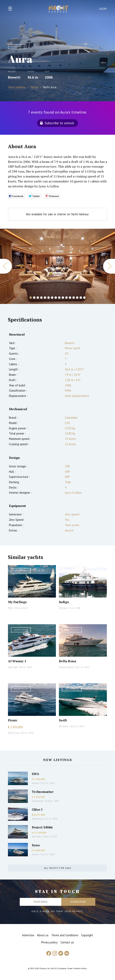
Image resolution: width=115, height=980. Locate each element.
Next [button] (109, 266)
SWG (35, 774)
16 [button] (84, 298)
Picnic (13, 720)
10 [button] (63, 298)
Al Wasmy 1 (17, 661)
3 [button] (38, 298)
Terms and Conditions (65, 935)
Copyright (87, 935)
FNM (10, 608)
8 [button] (56, 298)
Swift (63, 720)
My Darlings (17, 602)
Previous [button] (6, 266)
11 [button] (66, 298)
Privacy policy (49, 942)
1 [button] (31, 298)
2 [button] (34, 298)
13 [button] (74, 298)
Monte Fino (13, 733)
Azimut (35, 783)
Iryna (36, 845)
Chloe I (37, 809)
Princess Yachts (66, 667)
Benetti (14, 77)
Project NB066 (42, 827)
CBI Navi (63, 608)
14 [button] (77, 298)
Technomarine (43, 792)
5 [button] (45, 298)
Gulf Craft (13, 667)
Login (103, 9)
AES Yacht (37, 837)
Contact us (67, 942)
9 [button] (59, 298)
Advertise (28, 935)
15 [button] (81, 298)
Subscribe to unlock (59, 123)
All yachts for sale (57, 868)
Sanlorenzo (37, 819)
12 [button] (70, 298)
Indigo (64, 602)
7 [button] (52, 298)
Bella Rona (67, 661)
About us (43, 935)
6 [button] (49, 298)
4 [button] (41, 298)
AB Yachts (64, 726)
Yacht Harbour (59, 9)
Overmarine (38, 801)
